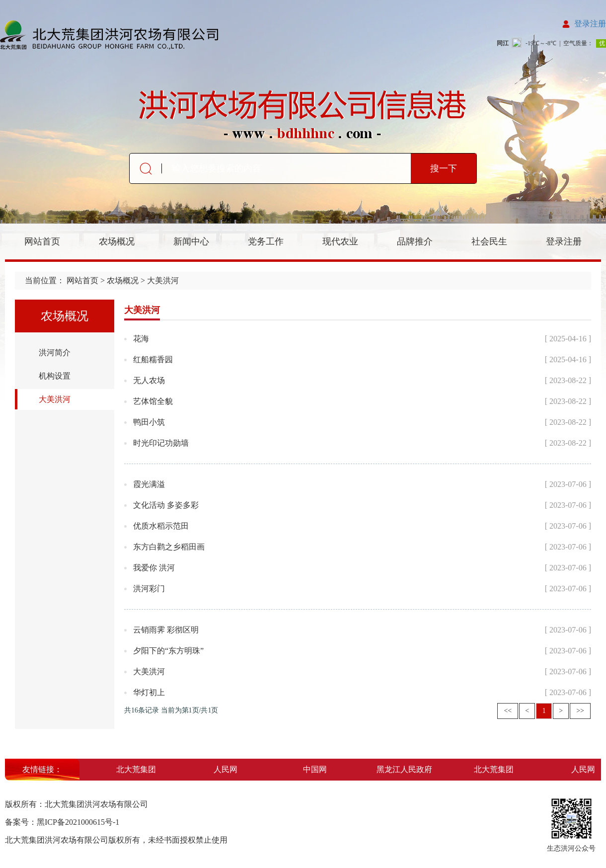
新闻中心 (191, 241)
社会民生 (489, 241)
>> (580, 711)
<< (508, 711)
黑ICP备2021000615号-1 (78, 822)
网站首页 (42, 241)
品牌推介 (415, 241)
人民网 (227, 769)
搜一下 (444, 168)
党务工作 (266, 241)
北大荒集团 (138, 769)
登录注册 (590, 24)
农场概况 (117, 241)
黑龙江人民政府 (406, 769)
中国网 (317, 769)
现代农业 (340, 241)
